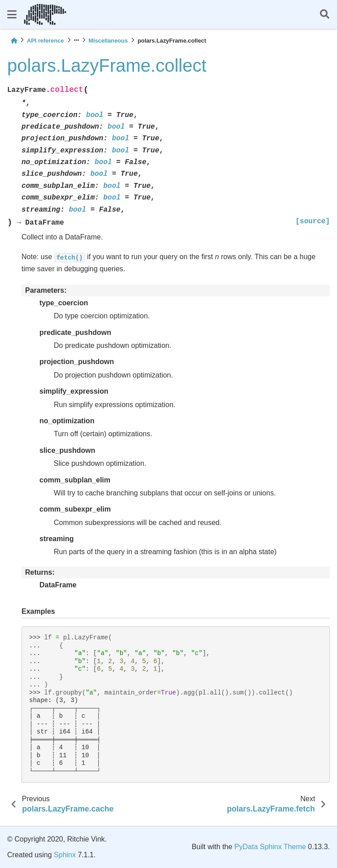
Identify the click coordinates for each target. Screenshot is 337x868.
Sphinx (65, 855)
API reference (45, 41)
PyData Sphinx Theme (270, 847)
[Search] (325, 15)
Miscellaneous (108, 41)
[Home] (14, 41)
